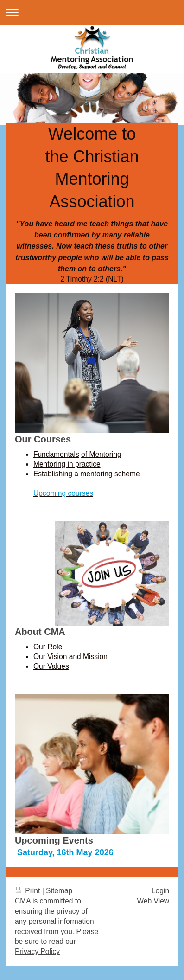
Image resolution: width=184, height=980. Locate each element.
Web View (153, 901)
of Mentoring (101, 454)
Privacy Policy (37, 951)
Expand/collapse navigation (92, 12)
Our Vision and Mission (70, 657)
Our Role (48, 647)
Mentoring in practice (67, 464)
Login (160, 891)
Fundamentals (56, 454)
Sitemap (59, 891)
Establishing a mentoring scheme (87, 474)
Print (29, 891)
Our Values (51, 666)
